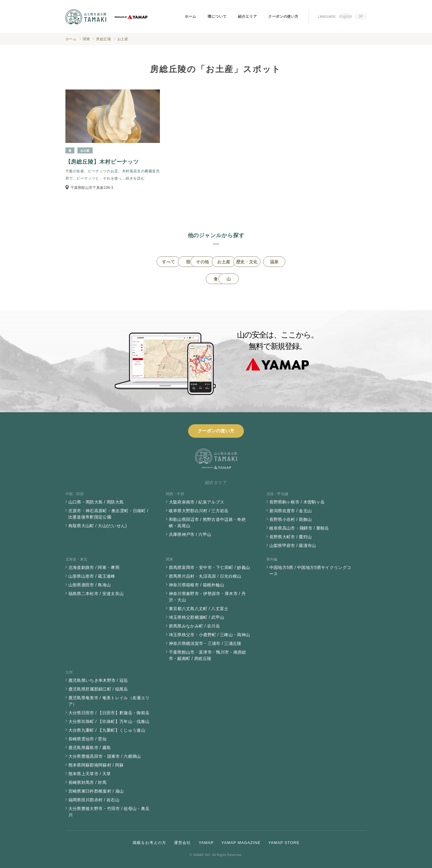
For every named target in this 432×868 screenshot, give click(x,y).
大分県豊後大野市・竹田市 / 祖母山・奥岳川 (109, 812)
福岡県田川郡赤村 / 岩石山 (94, 800)
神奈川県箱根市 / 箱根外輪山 (197, 585)
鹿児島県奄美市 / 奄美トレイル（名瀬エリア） (109, 701)
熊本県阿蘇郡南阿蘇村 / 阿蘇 (96, 765)
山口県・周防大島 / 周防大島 (96, 502)
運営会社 (182, 843)
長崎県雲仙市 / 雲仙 (88, 739)
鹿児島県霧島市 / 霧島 (90, 748)
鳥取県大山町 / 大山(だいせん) (98, 526)
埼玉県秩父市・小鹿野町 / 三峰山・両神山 (210, 635)
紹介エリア (247, 17)
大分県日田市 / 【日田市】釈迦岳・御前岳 (109, 713)
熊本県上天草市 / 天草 (90, 774)
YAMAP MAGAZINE (241, 843)
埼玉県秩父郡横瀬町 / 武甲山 (197, 617)
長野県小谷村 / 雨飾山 (291, 519)
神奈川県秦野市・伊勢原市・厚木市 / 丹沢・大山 (207, 597)
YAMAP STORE (284, 843)
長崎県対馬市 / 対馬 (88, 782)
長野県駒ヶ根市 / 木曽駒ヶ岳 (297, 502)
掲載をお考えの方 (149, 843)
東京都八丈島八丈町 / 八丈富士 (199, 609)
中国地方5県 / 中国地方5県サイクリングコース (310, 571)
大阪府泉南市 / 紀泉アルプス (197, 502)
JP (361, 17)
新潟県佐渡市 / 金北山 (291, 511)
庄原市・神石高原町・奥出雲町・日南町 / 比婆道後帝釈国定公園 (108, 514)
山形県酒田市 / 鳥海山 (90, 585)
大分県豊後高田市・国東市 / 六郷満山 (105, 756)
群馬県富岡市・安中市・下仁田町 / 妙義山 (210, 567)
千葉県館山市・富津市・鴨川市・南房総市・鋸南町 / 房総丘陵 (208, 655)
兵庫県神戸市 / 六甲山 (190, 534)
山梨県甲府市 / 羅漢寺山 (293, 546)
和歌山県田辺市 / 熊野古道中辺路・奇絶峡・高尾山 (207, 523)
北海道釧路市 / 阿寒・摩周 (94, 567)
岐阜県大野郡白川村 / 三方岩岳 (199, 511)
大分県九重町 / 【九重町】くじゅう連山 (107, 730)
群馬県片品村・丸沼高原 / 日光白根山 (205, 576)
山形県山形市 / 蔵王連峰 (92, 576)
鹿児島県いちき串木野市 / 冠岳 (98, 680)
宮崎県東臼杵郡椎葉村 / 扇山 (96, 791)
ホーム (190, 17)
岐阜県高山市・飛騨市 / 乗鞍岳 (299, 528)
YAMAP (206, 843)
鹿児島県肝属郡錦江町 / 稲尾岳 (98, 689)
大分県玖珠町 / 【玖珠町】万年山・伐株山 (109, 721)
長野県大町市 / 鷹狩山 (291, 537)
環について (217, 17)
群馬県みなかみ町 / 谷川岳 (195, 626)
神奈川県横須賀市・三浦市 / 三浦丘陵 (205, 643)
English (346, 17)
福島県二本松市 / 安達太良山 (96, 594)
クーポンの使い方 (283, 17)
